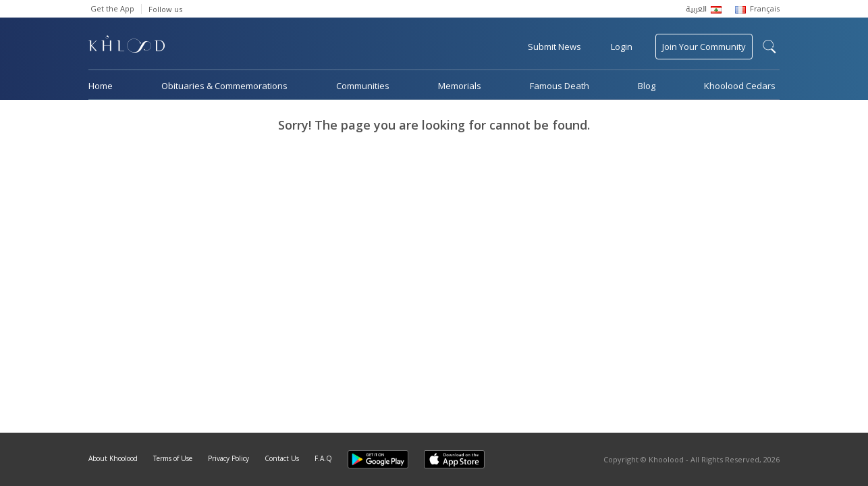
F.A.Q (323, 458)
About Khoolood (113, 458)
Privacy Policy (228, 458)
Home (101, 86)
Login (622, 47)
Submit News (554, 47)
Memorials (460, 86)
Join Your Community (704, 47)
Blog (647, 86)
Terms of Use (173, 458)
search (769, 47)
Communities (363, 86)
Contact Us (282, 458)
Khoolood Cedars (740, 86)
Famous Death (560, 86)
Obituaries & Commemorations (224, 86)
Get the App (112, 8)
